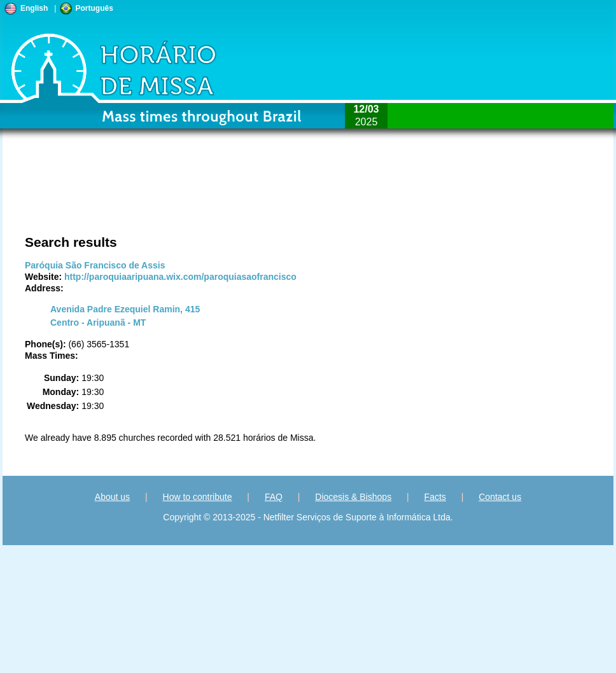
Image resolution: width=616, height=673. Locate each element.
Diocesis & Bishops (353, 497)
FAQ (274, 497)
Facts (435, 497)
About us (112, 497)
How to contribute (198, 497)
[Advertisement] (139, 194)
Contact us (500, 497)
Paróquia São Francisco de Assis (95, 265)
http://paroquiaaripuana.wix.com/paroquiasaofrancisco (180, 277)
